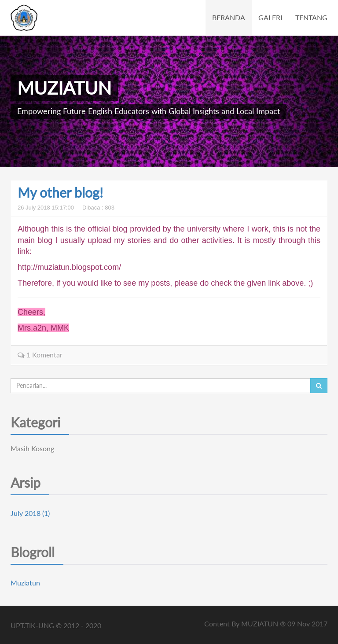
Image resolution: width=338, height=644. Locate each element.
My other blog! (60, 192)
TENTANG (311, 17)
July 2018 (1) (30, 513)
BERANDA (229, 17)
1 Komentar (40, 355)
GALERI (270, 17)
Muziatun (25, 583)
